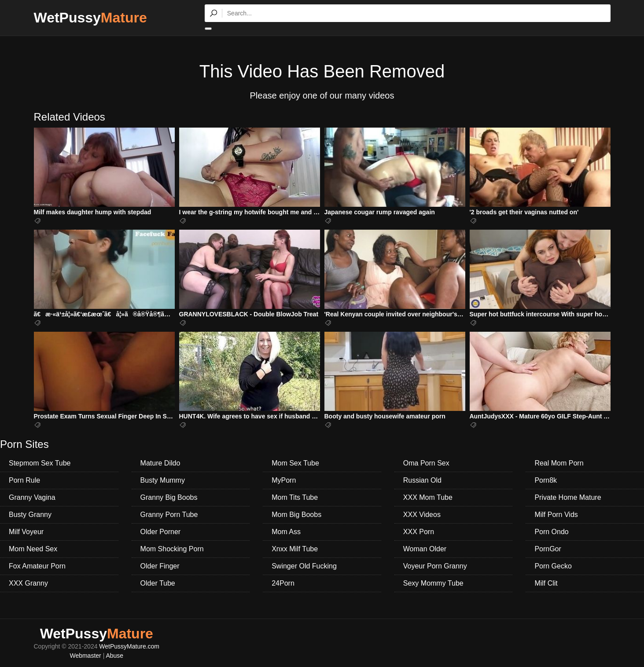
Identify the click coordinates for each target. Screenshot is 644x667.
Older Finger (160, 566)
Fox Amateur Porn (37, 566)
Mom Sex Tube (295, 463)
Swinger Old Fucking (304, 566)
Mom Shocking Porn (172, 549)
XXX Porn (419, 532)
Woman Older (425, 549)
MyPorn (284, 480)
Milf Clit (546, 583)
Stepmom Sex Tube (40, 463)
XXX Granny (28, 583)
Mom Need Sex (33, 549)
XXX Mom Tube (428, 497)
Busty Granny (30, 515)
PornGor (548, 549)
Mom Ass (286, 532)
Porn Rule (24, 480)
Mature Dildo (160, 463)
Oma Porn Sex (426, 463)
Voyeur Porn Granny (435, 566)
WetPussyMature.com (129, 646)
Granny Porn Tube (169, 515)
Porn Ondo (551, 532)
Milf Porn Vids (556, 515)
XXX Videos (422, 515)
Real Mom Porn (559, 463)
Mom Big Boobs (296, 515)
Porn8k (546, 480)
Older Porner (161, 532)
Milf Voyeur (26, 532)
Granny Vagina (32, 497)
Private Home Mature (568, 497)
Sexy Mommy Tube (433, 583)
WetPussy (90, 18)
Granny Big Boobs (169, 497)
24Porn (283, 583)
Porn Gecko (553, 566)
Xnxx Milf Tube (295, 549)
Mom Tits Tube (295, 497)
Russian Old (422, 480)
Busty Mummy (163, 480)
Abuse (114, 656)
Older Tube (158, 583)
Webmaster (85, 656)
